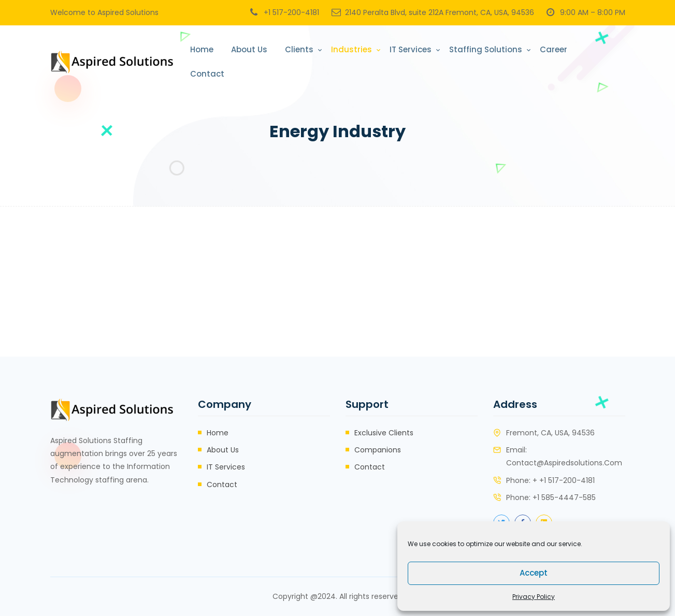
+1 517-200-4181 (291, 12)
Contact (207, 74)
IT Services (411, 49)
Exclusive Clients (384, 433)
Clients (299, 49)
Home (202, 49)
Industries (351, 49)
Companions (378, 450)
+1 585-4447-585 (564, 497)
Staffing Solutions (486, 49)
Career (554, 49)
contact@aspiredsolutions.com (564, 463)
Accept (534, 573)
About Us (249, 49)
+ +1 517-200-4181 (564, 480)
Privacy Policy (534, 597)
